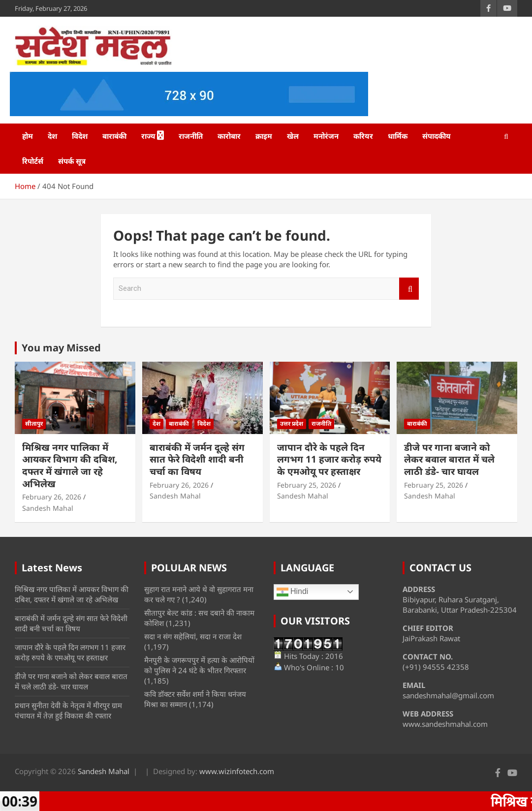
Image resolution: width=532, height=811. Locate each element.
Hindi (293, 592)
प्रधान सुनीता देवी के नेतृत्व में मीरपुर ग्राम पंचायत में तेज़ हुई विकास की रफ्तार (68, 710)
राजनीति (191, 136)
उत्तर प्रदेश (292, 423)
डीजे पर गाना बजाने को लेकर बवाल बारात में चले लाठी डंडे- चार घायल (449, 459)
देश (52, 136)
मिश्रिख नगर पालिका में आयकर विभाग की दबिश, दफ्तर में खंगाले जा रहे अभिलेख (70, 466)
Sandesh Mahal (48, 508)
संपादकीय (437, 136)
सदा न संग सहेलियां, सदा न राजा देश (193, 636)
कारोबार (229, 136)
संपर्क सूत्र (72, 161)
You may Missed (61, 348)
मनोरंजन (326, 136)
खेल (293, 136)
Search (409, 289)
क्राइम (264, 136)
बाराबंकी (114, 136)
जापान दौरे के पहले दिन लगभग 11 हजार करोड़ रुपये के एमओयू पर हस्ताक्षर (329, 459)
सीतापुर (34, 423)
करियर (363, 136)
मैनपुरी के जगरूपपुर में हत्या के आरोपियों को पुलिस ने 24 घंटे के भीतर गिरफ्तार (199, 665)
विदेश (80, 136)
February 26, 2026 (52, 497)
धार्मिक (398, 136)
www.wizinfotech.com (237, 771)
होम (28, 136)
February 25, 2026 (307, 485)
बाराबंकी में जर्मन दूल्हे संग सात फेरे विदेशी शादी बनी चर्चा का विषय (197, 459)
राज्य (148, 136)
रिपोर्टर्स (33, 161)
